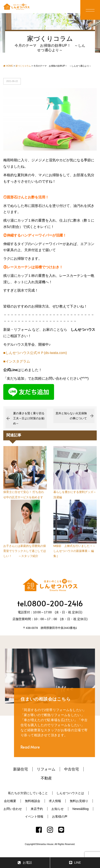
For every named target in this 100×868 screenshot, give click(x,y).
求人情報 (55, 801)
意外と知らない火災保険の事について (71, 416)
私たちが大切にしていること (28, 793)
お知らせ (58, 809)
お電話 (25, 863)
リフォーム (46, 769)
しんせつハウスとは (70, 793)
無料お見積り (79, 801)
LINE (75, 863)
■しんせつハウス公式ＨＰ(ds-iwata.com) (35, 353)
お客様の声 (60, 816)
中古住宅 (72, 769)
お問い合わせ (13, 809)
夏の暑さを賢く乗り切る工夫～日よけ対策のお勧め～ (29, 418)
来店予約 (37, 809)
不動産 (46, 778)
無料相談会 (33, 801)
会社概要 (10, 801)
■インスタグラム (17, 361)
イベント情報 (34, 816)
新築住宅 (21, 769)
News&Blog (81, 809)
